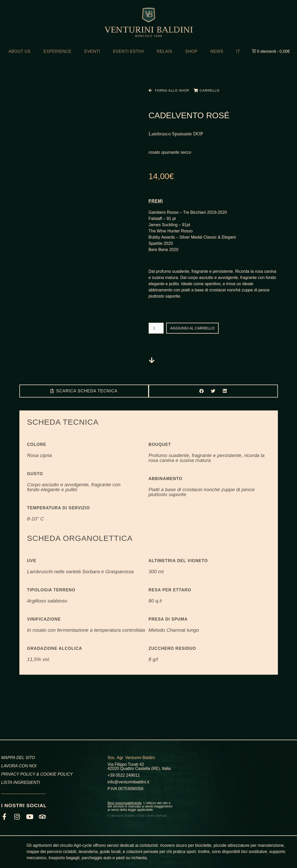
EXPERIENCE (57, 51)
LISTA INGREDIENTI (21, 782)
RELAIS (165, 51)
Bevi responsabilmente (125, 803)
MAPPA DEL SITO (18, 758)
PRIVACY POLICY (18, 774)
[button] (201, 391)
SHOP (191, 51)
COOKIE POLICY (56, 774)
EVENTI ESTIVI (128, 51)
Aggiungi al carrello (196, 328)
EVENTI (92, 51)
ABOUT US (20, 51)
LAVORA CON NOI (19, 766)
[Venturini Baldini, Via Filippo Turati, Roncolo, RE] (247, 783)
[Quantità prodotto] (156, 328)
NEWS (217, 51)
